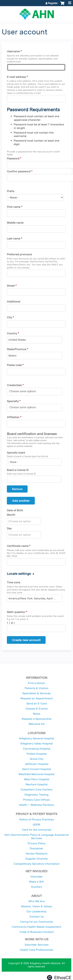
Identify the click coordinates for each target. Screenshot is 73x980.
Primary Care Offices (36, 800)
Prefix (11, 191)
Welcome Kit (36, 724)
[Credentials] (25, 391)
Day (9, 528)
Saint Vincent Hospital (36, 769)
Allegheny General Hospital (37, 738)
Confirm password (19, 171)
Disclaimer (36, 848)
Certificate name (18, 546)
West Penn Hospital (37, 779)
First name (14, 207)
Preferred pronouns (19, 254)
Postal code (14, 365)
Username (13, 51)
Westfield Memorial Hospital (36, 774)
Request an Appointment (37, 698)
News (36, 714)
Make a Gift (36, 882)
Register (53, 3)
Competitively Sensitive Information (37, 864)
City (9, 317)
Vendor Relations (36, 854)
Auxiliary (37, 887)
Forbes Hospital (37, 754)
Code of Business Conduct (37, 932)
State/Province (17, 349)
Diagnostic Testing (36, 795)
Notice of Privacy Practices (37, 819)
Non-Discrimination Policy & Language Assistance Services (37, 837)
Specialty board (16, 453)
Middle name (15, 223)
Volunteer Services (36, 945)
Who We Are (36, 901)
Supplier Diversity (37, 859)
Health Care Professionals (36, 950)
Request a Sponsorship (37, 719)
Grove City (37, 759)
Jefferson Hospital (37, 764)
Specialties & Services (36, 693)
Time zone (14, 582)
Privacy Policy (37, 843)
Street (11, 286)
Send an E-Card (37, 703)
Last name (14, 239)
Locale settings (19, 574)
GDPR (36, 825)
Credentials (14, 385)
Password (13, 158)
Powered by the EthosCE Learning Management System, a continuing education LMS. (59, 978)
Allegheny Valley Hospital (36, 744)
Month (11, 515)
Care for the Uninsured (37, 830)
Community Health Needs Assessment (36, 927)
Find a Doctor (36, 683)
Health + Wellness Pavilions (36, 805)
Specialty (13, 401)
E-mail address (16, 77)
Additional (14, 302)
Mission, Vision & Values (36, 906)
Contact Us (36, 917)
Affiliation (13, 417)
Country (12, 333)
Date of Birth (15, 510)
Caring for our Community (36, 922)
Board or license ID (18, 470)
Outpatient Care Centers (36, 790)
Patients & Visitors (36, 688)
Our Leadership (36, 911)
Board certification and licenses (32, 434)
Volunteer (36, 877)
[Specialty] (25, 407)
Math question (16, 612)
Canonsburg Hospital (37, 749)
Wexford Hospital (36, 784)
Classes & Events (36, 709)
